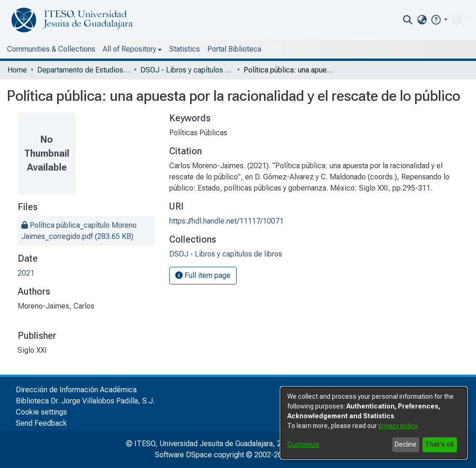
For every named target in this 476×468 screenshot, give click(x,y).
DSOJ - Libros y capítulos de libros (187, 70)
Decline (406, 444)
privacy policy (397, 426)
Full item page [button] (203, 275)
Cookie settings (41, 412)
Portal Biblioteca (234, 49)
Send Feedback (41, 423)
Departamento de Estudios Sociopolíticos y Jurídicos (84, 70)
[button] (439, 20)
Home (17, 70)
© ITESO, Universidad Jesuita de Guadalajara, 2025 (210, 444)
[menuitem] (422, 20)
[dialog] (374, 423)
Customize (303, 444)
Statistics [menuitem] (185, 49)
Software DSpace (183, 455)
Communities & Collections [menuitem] (51, 49)
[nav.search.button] (408, 20)
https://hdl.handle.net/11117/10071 (226, 221)
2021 (26, 273)
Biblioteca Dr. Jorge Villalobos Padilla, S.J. (85, 401)
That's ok (440, 444)
